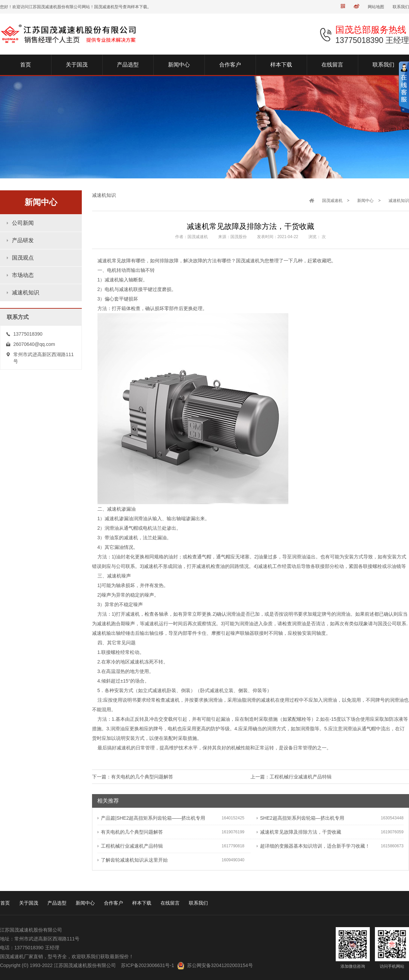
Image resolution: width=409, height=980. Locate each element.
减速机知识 (26, 292)
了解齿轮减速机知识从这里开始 (133, 860)
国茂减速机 (332, 201)
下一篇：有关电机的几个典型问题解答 (133, 777)
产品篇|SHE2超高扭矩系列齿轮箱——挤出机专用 (151, 818)
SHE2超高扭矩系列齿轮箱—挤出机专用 (300, 818)
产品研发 (23, 240)
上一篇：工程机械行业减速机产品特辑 (291, 777)
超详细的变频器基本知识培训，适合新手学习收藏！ (313, 846)
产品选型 (57, 903)
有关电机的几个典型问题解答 (130, 832)
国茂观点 (23, 258)
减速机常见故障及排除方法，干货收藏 (299, 832)
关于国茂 (29, 903)
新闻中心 (365, 201)
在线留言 (170, 903)
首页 (5, 903)
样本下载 (142, 903)
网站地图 (376, 7)
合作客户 (113, 903)
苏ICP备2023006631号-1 (148, 965)
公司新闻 (23, 223)
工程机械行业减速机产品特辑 (130, 846)
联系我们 (401, 7)
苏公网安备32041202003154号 (220, 965)
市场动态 (23, 275)
